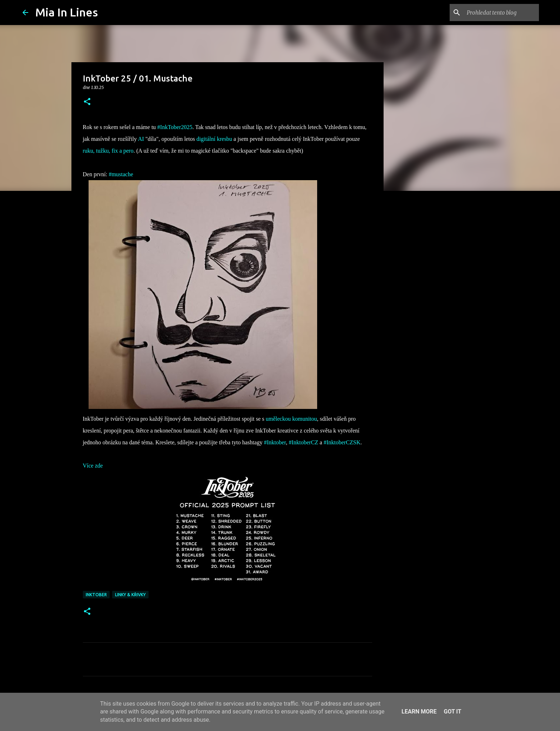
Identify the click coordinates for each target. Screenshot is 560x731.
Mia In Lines (67, 12)
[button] (87, 102)
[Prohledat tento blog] (501, 13)
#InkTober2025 (175, 127)
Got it (452, 712)
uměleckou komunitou (291, 419)
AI (141, 139)
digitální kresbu (214, 139)
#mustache (121, 174)
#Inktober (275, 442)
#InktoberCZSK (342, 442)
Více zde (93, 466)
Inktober (96, 595)
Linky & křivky (130, 595)
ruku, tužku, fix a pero (108, 151)
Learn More (419, 712)
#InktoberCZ (303, 442)
